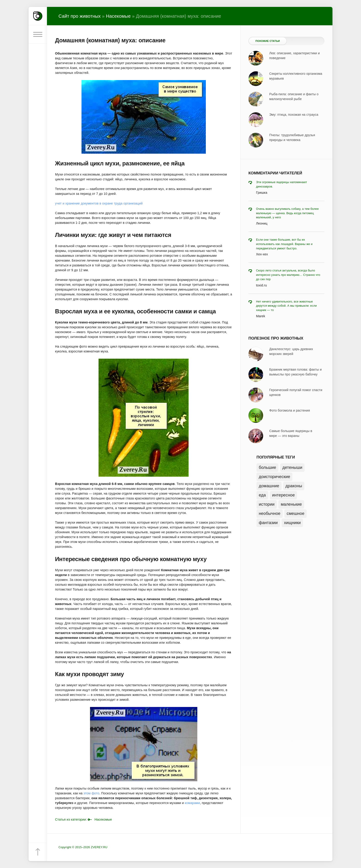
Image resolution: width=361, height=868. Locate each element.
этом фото (91, 793)
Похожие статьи (268, 41)
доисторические (274, 477)
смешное (295, 513)
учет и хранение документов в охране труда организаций (99, 203)
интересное (284, 495)
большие (268, 467)
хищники (292, 523)
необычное (270, 513)
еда (262, 495)
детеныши (293, 467)
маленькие (291, 504)
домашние (269, 486)
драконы (294, 486)
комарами (192, 803)
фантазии (268, 523)
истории (267, 504)
